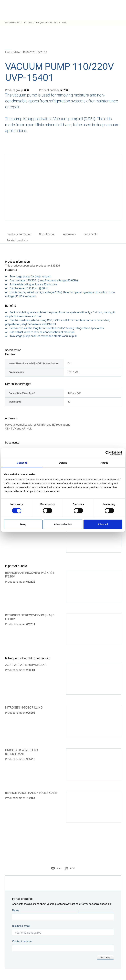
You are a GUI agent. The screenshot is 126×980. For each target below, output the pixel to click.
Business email (21, 926)
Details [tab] (63, 463)
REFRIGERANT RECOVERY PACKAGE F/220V (30, 575)
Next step (105, 957)
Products (28, 22)
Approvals (69, 234)
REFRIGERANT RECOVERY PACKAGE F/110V (30, 617)
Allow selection (63, 524)
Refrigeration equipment (47, 22)
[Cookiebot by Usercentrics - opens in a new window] (108, 453)
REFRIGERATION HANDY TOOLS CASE (31, 793)
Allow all (103, 524)
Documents (90, 234)
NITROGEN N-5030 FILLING (24, 708)
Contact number (22, 941)
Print (59, 868)
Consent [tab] (22, 463)
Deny (23, 524)
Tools (64, 22)
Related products (17, 240)
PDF (72, 868)
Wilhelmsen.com (13, 22)
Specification (47, 234)
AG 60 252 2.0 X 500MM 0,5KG (26, 665)
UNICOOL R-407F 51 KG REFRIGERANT (21, 752)
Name (16, 910)
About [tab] (104, 463)
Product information (19, 234)
